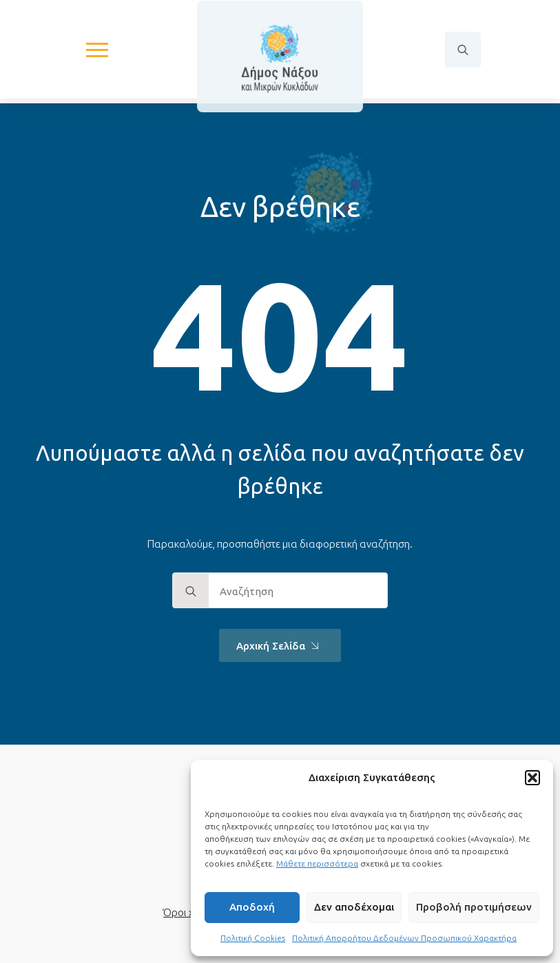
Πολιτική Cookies (253, 938)
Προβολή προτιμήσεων (474, 907)
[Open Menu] (97, 52)
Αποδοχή (252, 907)
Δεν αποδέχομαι (354, 907)
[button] (532, 778)
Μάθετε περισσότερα (317, 863)
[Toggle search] (463, 52)
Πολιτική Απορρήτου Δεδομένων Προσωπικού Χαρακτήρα (404, 938)
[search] (191, 591)
